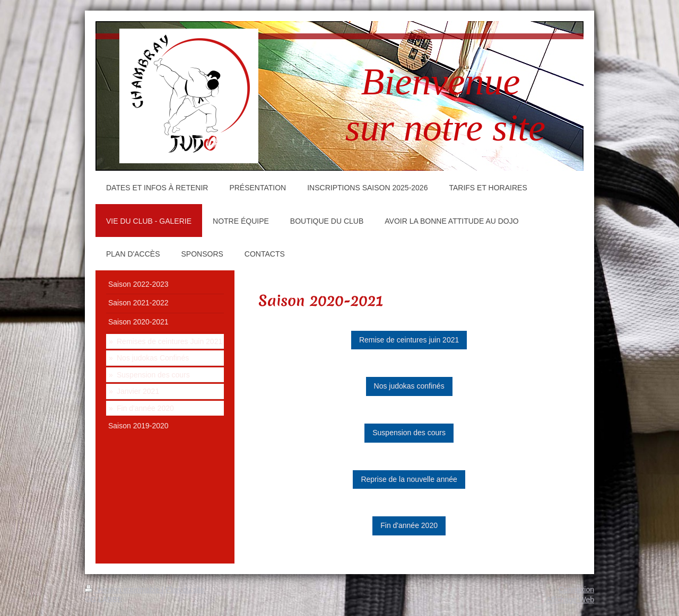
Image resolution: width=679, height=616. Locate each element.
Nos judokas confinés (409, 386)
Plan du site (185, 589)
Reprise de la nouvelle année (409, 479)
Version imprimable (123, 589)
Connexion (576, 589)
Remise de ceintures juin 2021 (409, 340)
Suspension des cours (409, 433)
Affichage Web (570, 600)
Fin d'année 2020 (409, 525)
